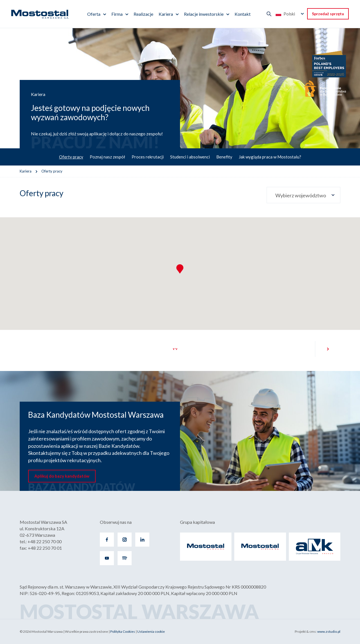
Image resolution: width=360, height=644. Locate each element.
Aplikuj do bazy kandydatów (62, 476)
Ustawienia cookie (151, 631)
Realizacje (143, 14)
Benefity (224, 157)
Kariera (166, 14)
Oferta (94, 14)
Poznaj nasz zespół (107, 157)
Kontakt (243, 14)
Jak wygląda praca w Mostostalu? (270, 157)
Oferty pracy (71, 157)
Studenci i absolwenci (190, 157)
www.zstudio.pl (329, 631)
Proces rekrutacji (148, 157)
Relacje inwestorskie (204, 14)
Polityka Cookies (123, 631)
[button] (180, 269)
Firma (117, 14)
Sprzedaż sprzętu (328, 14)
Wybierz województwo (301, 195)
